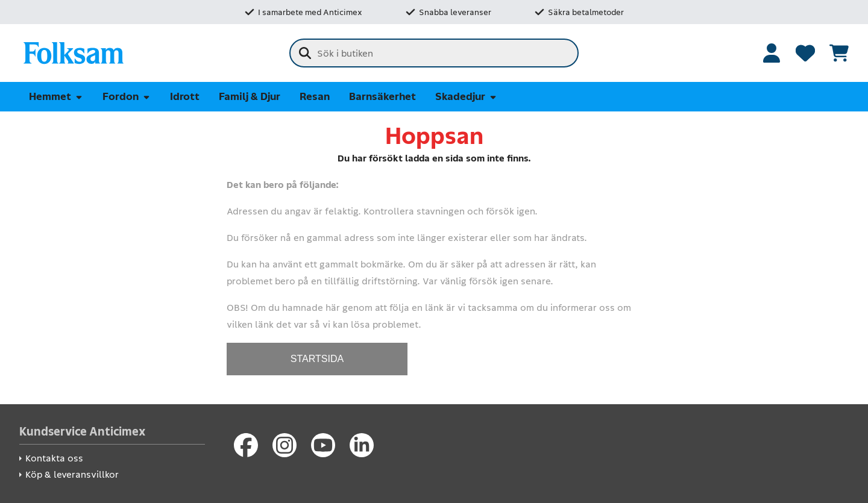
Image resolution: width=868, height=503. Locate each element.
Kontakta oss (54, 458)
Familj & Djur (250, 96)
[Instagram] (285, 445)
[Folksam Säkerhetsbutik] (74, 53)
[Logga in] (772, 53)
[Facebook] (246, 445)
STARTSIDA (317, 359)
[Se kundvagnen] (839, 53)
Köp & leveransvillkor (72, 474)
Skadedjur (466, 96)
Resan (315, 96)
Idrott (185, 96)
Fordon (127, 96)
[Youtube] (323, 445)
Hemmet (56, 96)
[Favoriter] (805, 53)
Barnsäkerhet (382, 96)
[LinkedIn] (362, 445)
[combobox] (434, 53)
